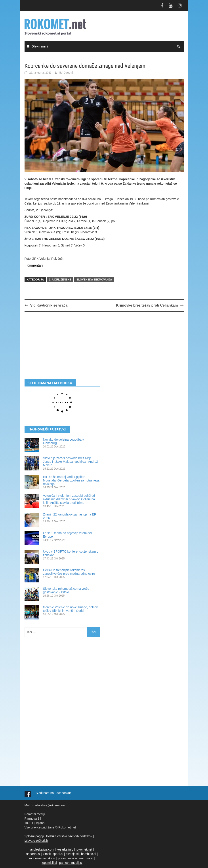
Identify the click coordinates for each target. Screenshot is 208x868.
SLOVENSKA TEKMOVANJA (94, 280)
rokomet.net (84, 849)
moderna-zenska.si (42, 858)
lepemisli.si (49, 863)
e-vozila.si (86, 858)
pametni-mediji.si (71, 863)
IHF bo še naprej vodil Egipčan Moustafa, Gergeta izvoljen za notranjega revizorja (71, 480)
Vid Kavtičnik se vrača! (50, 305)
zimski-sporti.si (53, 854)
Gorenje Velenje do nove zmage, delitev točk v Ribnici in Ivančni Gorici (71, 609)
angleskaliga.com (42, 849)
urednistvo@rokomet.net (49, 805)
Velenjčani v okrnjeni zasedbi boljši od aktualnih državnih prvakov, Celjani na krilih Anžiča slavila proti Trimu (69, 499)
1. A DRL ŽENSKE (60, 280)
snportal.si (33, 854)
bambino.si (89, 854)
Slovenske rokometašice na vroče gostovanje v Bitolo (66, 590)
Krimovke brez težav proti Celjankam (147, 305)
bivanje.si (72, 854)
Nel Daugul (66, 72)
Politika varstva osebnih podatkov (69, 836)
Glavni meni (40, 46)
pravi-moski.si (67, 858)
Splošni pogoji (34, 836)
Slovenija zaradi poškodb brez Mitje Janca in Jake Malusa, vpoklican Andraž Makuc (71, 462)
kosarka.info (65, 849)
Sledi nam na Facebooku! (54, 793)
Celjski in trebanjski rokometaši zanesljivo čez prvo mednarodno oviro (69, 572)
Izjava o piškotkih (36, 841)
